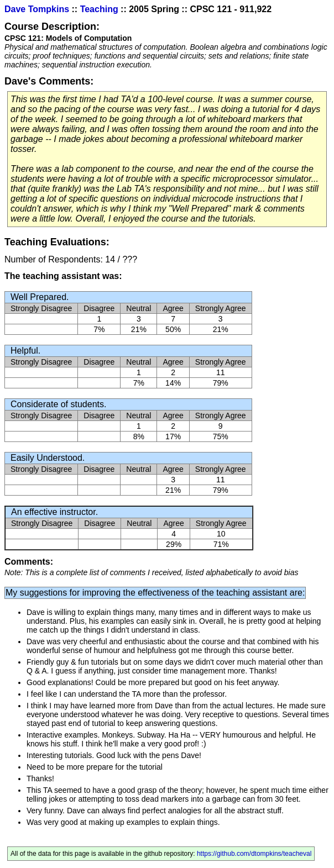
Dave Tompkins (37, 9)
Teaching (99, 9)
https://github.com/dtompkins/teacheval (254, 854)
